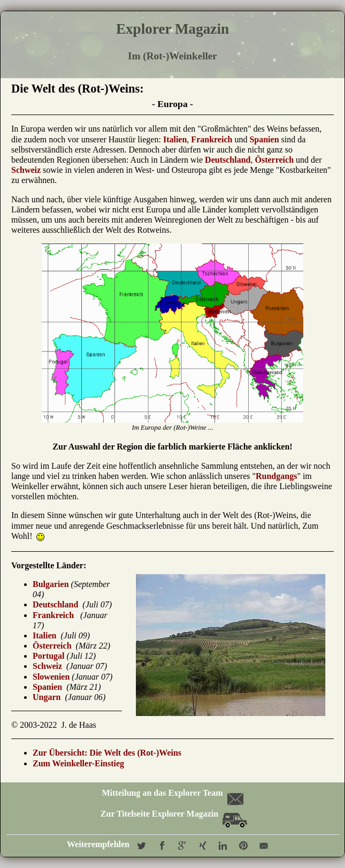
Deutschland (228, 160)
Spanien (264, 139)
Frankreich (212, 139)
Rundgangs (276, 476)
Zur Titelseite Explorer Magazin (174, 814)
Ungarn (47, 697)
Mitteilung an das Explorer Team (171, 793)
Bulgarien (51, 584)
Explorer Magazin (172, 29)
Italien (175, 139)
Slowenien (51, 677)
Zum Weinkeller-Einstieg (78, 763)
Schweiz (26, 170)
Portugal (49, 656)
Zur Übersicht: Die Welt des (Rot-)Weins (107, 753)
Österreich (274, 160)
